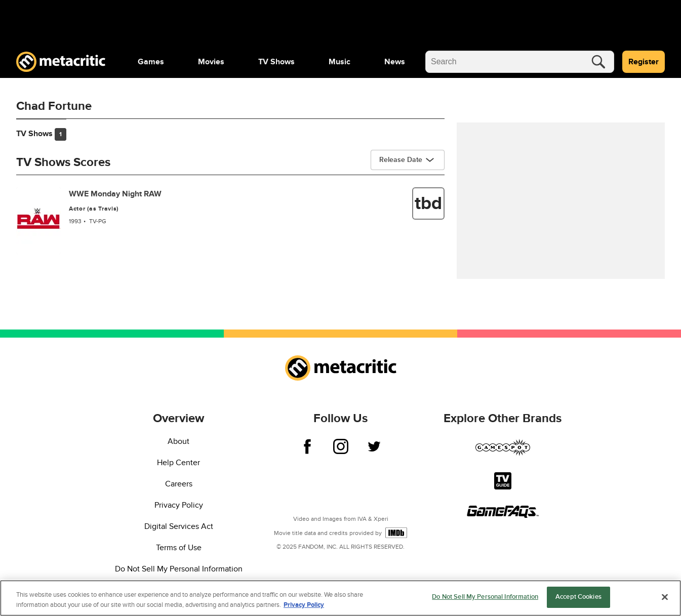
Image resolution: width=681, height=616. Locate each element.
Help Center (178, 463)
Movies (211, 62)
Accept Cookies (578, 597)
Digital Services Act (179, 526)
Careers (179, 484)
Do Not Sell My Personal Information (179, 569)
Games (151, 62)
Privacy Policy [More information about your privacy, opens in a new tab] (304, 605)
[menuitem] (151, 62)
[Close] (665, 597)
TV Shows (276, 62)
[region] (340, 598)
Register (644, 62)
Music (339, 62)
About (178, 441)
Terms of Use (179, 548)
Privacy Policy (179, 505)
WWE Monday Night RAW (115, 194)
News (395, 62)
